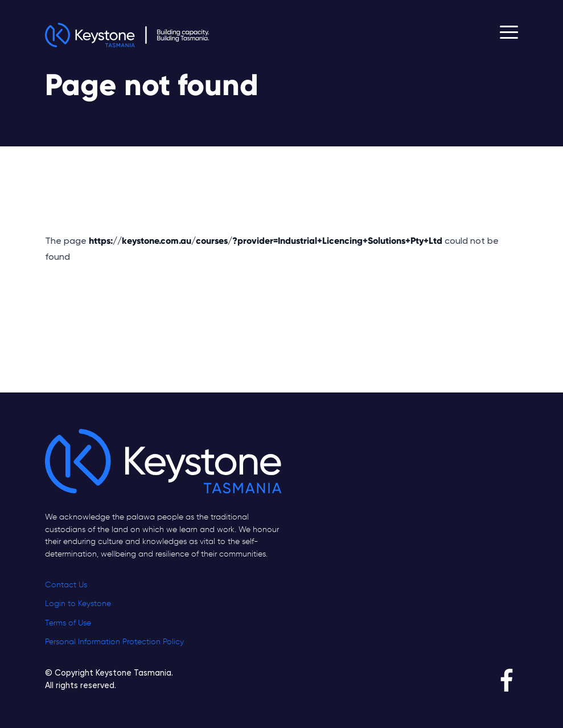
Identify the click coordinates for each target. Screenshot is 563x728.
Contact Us (66, 585)
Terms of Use (68, 623)
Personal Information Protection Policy (114, 642)
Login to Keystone (78, 604)
